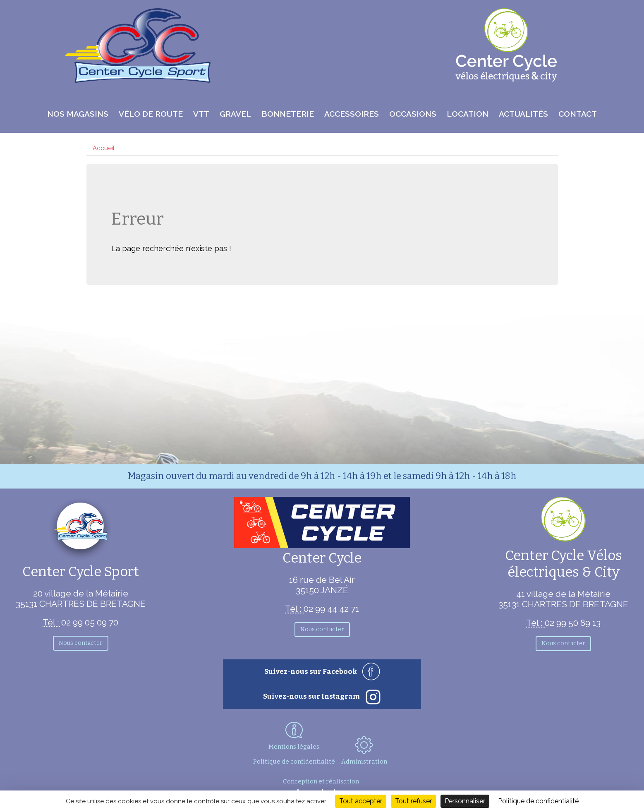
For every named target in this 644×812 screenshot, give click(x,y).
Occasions (413, 114)
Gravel (235, 114)
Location (468, 114)
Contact (578, 114)
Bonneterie (288, 114)
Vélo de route (151, 114)
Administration (364, 751)
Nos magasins (78, 114)
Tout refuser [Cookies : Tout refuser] (413, 801)
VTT (201, 114)
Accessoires (352, 114)
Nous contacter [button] (81, 643)
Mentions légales (294, 747)
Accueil (104, 148)
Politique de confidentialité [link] (538, 801)
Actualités (523, 114)
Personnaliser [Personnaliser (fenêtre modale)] (465, 801)
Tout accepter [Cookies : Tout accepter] (361, 801)
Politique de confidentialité (294, 762)
